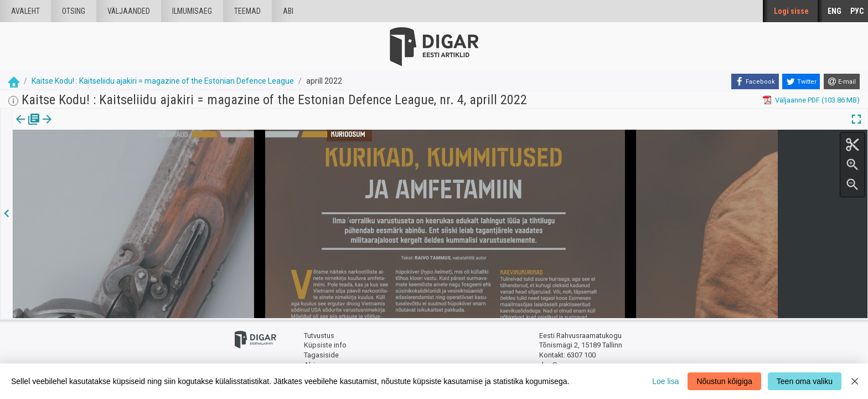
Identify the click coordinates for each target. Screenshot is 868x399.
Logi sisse (791, 11)
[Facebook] (755, 81)
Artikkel (77, 127)
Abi (288, 11)
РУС (857, 11)
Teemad (247, 11)
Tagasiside (321, 355)
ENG (835, 11)
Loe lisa (665, 381)
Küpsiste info (325, 345)
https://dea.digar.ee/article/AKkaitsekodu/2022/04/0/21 (102, 157)
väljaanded (129, 11)
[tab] (28, 127)
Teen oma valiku (805, 381)
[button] (95, 127)
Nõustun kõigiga (724, 381)
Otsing (74, 11)
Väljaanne (28, 127)
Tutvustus (319, 336)
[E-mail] (842, 81)
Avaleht (25, 11)
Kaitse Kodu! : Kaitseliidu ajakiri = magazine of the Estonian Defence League (163, 81)
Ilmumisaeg (192, 11)
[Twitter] (801, 81)
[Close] (855, 381)
